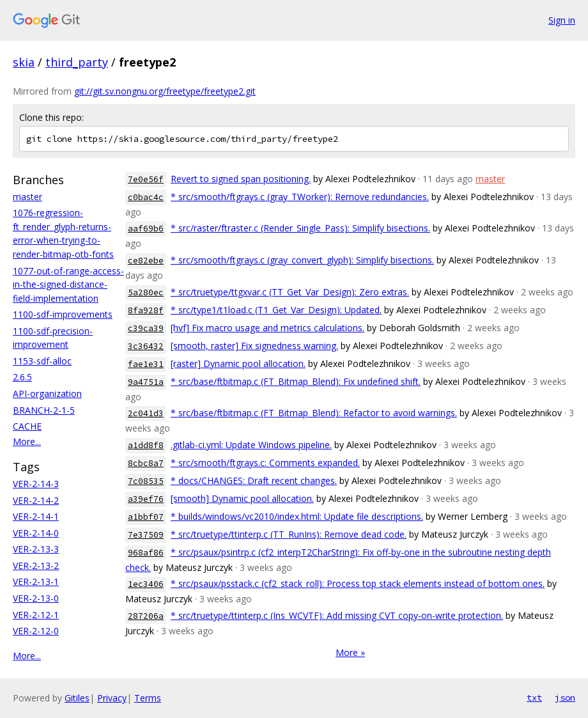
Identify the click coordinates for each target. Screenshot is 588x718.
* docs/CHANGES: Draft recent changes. (254, 480)
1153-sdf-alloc (42, 361)
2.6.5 (22, 377)
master (27, 197)
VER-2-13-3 (36, 549)
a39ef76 (146, 499)
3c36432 (146, 346)
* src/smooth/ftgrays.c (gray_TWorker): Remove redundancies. (300, 197)
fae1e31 (146, 364)
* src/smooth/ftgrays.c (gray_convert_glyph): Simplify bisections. (302, 260)
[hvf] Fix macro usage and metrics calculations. (267, 328)
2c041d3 (146, 413)
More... (27, 441)
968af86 (146, 553)
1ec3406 (146, 584)
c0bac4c (146, 197)
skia (24, 62)
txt (534, 698)
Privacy (112, 698)
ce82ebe (146, 261)
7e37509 (146, 535)
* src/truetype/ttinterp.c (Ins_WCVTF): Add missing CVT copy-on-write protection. (337, 615)
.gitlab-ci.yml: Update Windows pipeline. (251, 445)
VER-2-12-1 (36, 615)
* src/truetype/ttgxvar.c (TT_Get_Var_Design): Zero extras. (290, 292)
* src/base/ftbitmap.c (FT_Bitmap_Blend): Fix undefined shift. (296, 381)
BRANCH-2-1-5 (44, 410)
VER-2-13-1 (36, 581)
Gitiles (77, 698)
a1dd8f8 (146, 445)
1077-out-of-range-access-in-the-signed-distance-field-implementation (68, 285)
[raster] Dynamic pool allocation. (238, 363)
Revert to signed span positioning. (241, 179)
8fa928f (146, 310)
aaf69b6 (146, 229)
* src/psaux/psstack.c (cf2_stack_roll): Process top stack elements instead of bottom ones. (358, 583)
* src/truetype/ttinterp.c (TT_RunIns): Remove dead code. (289, 534)
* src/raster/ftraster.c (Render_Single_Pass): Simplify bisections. (300, 228)
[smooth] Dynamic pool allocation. (242, 498)
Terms (148, 698)
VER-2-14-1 (36, 516)
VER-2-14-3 (36, 484)
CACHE (27, 426)
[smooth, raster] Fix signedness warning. (254, 346)
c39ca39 (146, 328)
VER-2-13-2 (36, 566)
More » (350, 652)
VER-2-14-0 (36, 533)
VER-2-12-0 (36, 631)
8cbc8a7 (146, 463)
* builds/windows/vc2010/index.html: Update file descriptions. (297, 516)
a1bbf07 (146, 517)
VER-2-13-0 (36, 598)
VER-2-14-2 (36, 500)
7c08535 (146, 481)
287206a (146, 616)
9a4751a (146, 382)
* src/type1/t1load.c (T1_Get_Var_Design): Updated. (276, 310)
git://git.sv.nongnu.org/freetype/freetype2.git (165, 91)
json (565, 698)
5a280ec (146, 293)
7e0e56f (146, 179)
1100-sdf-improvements (63, 314)
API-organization (47, 394)
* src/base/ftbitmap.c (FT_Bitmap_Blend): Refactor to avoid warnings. (314, 413)
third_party (77, 62)
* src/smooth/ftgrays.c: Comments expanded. (265, 463)
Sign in (562, 20)
